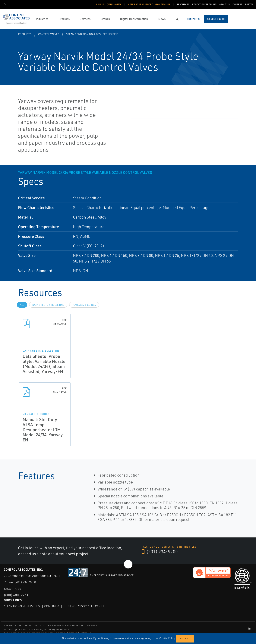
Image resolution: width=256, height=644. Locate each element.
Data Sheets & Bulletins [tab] (48, 305)
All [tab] (22, 305)
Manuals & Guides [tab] (84, 305)
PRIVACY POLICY (34, 625)
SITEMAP (92, 625)
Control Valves (49, 34)
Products (25, 34)
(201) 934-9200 (160, 552)
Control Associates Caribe (84, 606)
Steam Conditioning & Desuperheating (92, 34)
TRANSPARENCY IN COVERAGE (65, 625)
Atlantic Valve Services (22, 606)
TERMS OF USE (13, 625)
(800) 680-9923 (16, 595)
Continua (52, 606)
